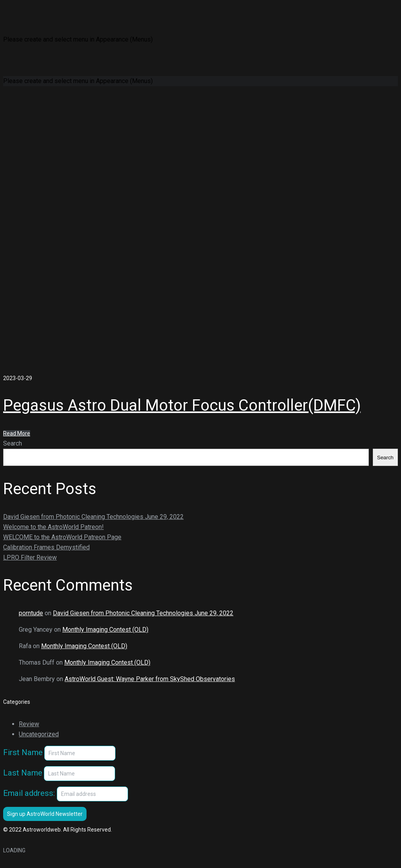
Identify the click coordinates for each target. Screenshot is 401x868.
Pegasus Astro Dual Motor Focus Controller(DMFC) (182, 405)
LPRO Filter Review (30, 557)
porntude (31, 613)
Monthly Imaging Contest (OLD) (105, 630)
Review (29, 724)
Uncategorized (39, 734)
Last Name (23, 773)
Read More (17, 433)
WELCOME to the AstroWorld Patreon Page (62, 537)
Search (13, 443)
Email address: (66, 795)
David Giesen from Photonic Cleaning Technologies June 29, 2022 (93, 517)
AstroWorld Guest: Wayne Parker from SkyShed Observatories (150, 679)
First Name (23, 752)
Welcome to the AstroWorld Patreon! (53, 527)
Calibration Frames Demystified (46, 547)
